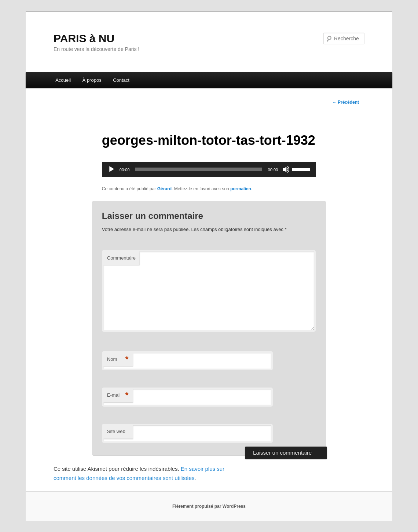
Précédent (346, 102)
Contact (121, 80)
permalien (241, 189)
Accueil (63, 80)
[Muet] (286, 169)
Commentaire (121, 258)
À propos (92, 80)
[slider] (199, 169)
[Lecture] (111, 169)
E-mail (118, 395)
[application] (209, 169)
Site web (116, 431)
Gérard (164, 189)
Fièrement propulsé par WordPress (209, 506)
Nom (118, 359)
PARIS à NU (84, 38)
